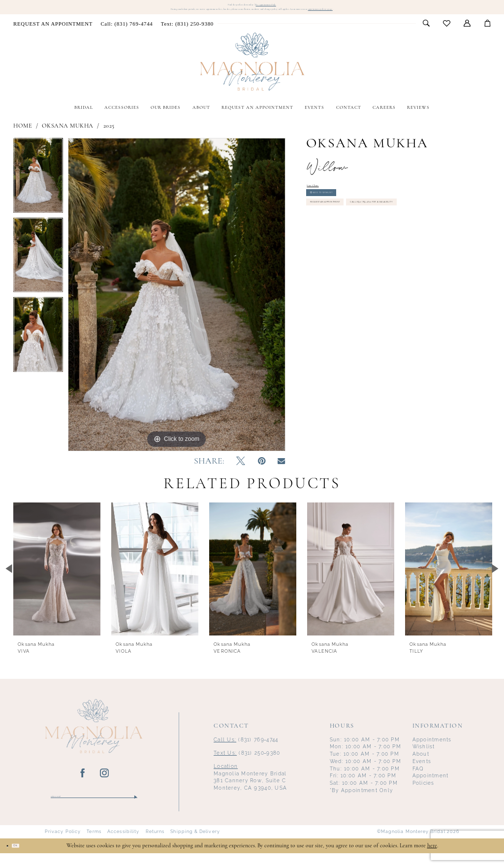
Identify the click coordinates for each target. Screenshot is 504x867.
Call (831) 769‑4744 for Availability (362, 254)
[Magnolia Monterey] (252, 71)
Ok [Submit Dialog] (28, 859)
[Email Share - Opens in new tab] (281, 471)
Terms (94, 846)
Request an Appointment (350, 234)
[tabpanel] (38, 187)
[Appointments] (53, 33)
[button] (467, 33)
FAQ (418, 778)
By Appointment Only (285, 6)
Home (23, 135)
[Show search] (426, 33)
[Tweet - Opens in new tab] (241, 471)
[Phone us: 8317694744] (126, 33)
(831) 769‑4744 (246, 749)
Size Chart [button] (321, 197)
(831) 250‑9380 (247, 762)
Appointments (432, 749)
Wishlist (424, 756)
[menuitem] (53, 33)
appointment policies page (409, 17)
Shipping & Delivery (195, 846)
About (421, 763)
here (432, 860)
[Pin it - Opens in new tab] (262, 471)
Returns (155, 846)
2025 (109, 135)
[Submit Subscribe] (135, 808)
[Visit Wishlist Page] (446, 33)
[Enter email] (94, 808)
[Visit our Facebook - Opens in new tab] (83, 783)
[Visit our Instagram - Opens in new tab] (105, 783)
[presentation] (57, 578)
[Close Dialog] (11, 859)
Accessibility (123, 846)
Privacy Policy (63, 846)
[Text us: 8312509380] (187, 33)
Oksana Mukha (68, 135)
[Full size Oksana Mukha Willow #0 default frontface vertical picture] (177, 304)
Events (422, 770)
